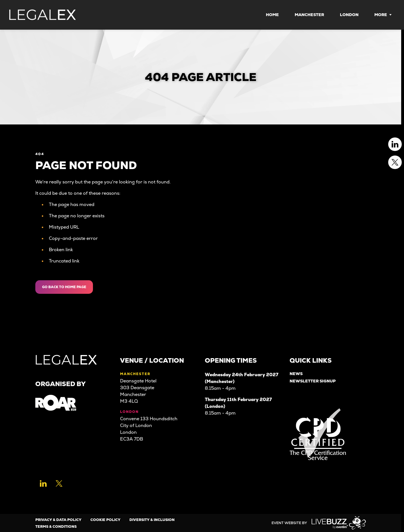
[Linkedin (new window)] (43, 483)
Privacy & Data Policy (58, 520)
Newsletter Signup (313, 381)
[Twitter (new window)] (59, 483)
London (349, 15)
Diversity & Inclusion (152, 520)
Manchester (309, 15)
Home (272, 15)
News (296, 374)
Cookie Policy (105, 520)
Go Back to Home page (64, 287)
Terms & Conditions (56, 526)
